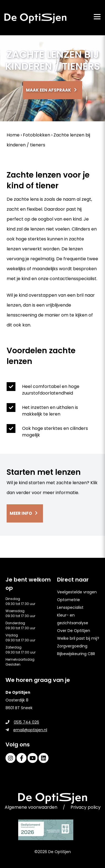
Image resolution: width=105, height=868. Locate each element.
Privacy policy (86, 807)
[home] (35, 18)
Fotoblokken (37, 135)
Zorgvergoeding (72, 646)
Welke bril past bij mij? (78, 638)
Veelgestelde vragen (77, 592)
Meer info (21, 513)
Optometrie (68, 600)
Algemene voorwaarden (31, 807)
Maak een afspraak (49, 90)
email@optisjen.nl (26, 730)
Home (13, 135)
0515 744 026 (22, 722)
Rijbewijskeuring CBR (76, 654)
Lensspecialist (70, 607)
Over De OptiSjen (74, 631)
